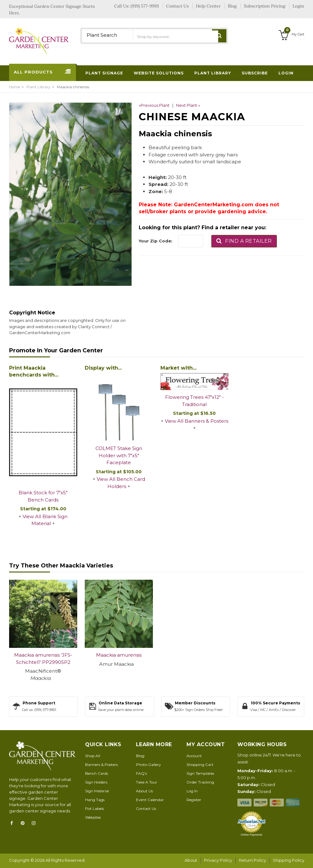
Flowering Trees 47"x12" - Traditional (194, 401)
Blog (140, 756)
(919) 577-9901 (145, 6)
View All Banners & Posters (197, 421)
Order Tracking (200, 782)
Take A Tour (147, 782)
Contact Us (146, 808)
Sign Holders (96, 782)
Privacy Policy (218, 860)
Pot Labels (94, 808)
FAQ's (141, 773)
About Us (144, 791)
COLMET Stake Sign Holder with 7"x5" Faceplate (119, 455)
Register (194, 800)
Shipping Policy (289, 860)
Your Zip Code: (156, 241)
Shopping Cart (200, 765)
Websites (93, 817)
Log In (192, 791)
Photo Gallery (148, 765)
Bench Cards (97, 773)
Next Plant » (188, 105)
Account (194, 756)
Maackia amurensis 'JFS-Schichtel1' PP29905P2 (43, 659)
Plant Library (38, 87)
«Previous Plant (154, 105)
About (191, 860)
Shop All (93, 756)
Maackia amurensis (119, 655)
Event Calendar (150, 800)
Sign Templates (200, 773)
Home (15, 87)
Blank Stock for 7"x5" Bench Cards (43, 496)
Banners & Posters (101, 765)
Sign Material (97, 791)
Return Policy (252, 860)
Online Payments (252, 835)
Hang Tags (95, 800)
